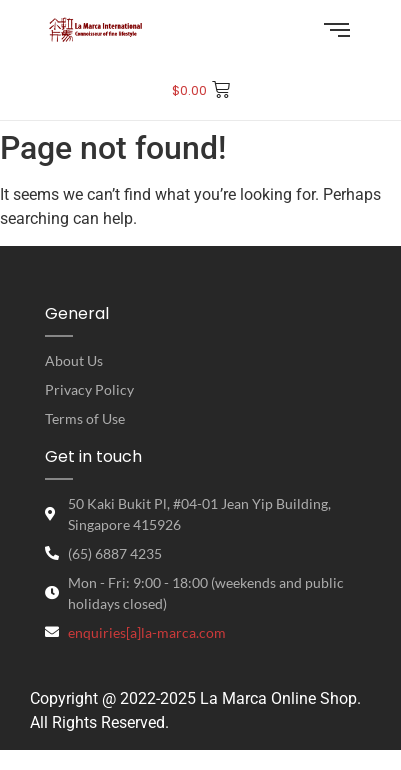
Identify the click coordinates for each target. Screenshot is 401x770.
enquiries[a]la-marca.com (147, 632)
